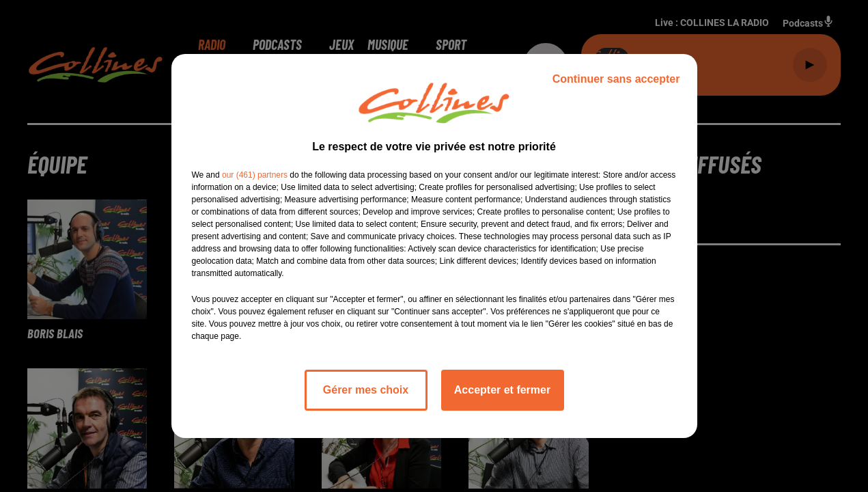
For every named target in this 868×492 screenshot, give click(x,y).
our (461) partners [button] (255, 175)
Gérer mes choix (366, 390)
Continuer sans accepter (616, 79)
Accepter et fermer (502, 390)
